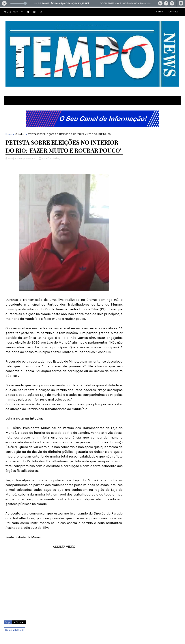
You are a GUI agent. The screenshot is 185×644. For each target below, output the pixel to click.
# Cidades (19, 622)
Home (159, 12)
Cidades (20, 134)
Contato (173, 12)
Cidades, (55, 158)
